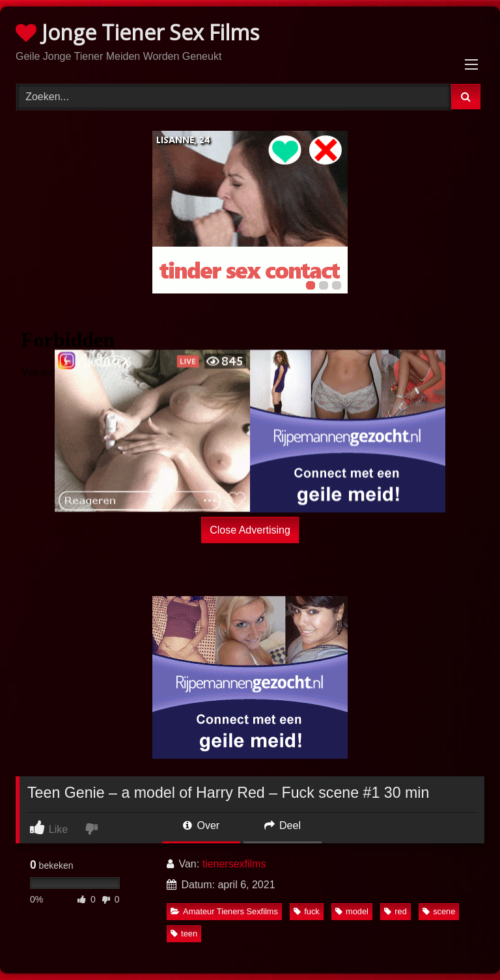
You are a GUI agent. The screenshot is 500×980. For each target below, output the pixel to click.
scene (439, 911)
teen (184, 933)
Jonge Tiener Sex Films (137, 32)
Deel (283, 825)
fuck (306, 911)
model (352, 911)
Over (201, 825)
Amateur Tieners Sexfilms (224, 911)
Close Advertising (250, 529)
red (396, 911)
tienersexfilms (234, 864)
